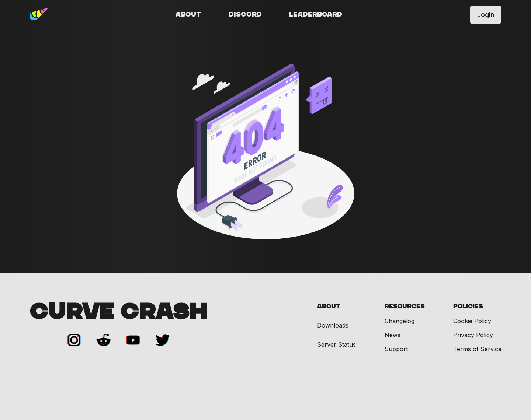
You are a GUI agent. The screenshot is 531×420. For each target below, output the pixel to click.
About (188, 15)
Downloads (333, 325)
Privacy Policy (473, 335)
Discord (245, 15)
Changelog (400, 321)
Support (396, 349)
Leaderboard (316, 15)
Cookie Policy (472, 321)
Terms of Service (477, 349)
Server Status (336, 345)
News (393, 335)
